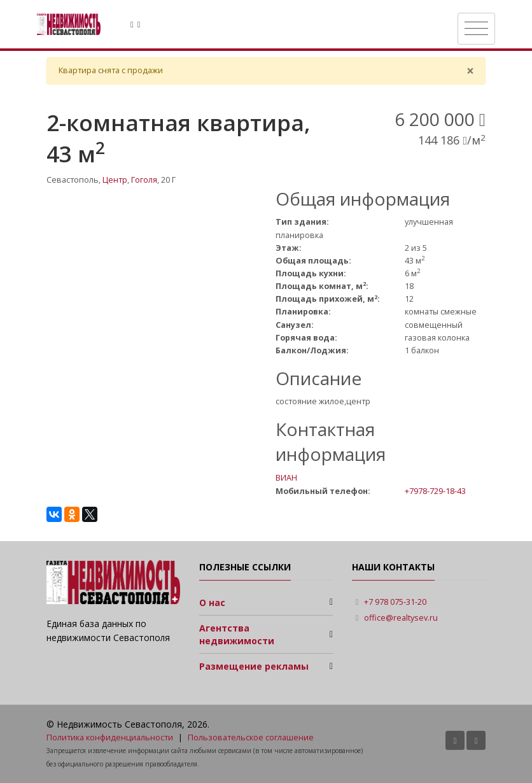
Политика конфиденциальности (110, 737)
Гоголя (144, 180)
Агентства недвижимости (237, 634)
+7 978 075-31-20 (395, 602)
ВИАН (286, 478)
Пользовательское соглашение (251, 737)
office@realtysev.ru (401, 618)
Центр (115, 180)
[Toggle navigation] (476, 29)
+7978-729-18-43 (435, 491)
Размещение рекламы (254, 666)
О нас (212, 603)
